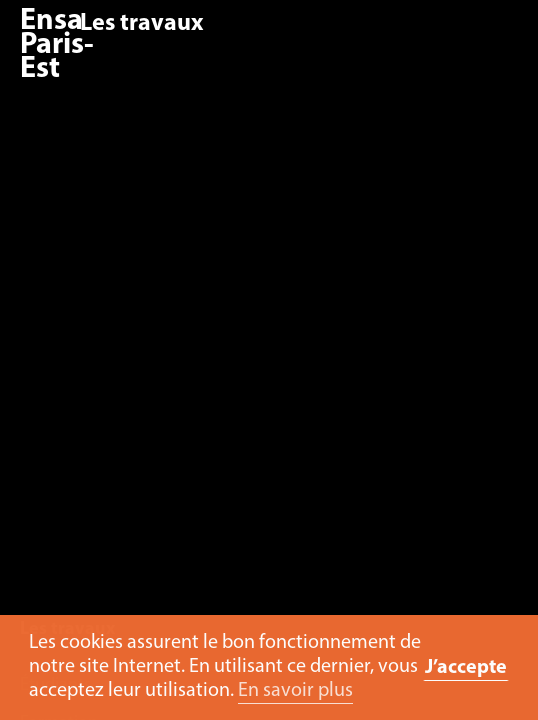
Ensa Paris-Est (57, 45)
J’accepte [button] (466, 668)
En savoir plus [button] (295, 691)
